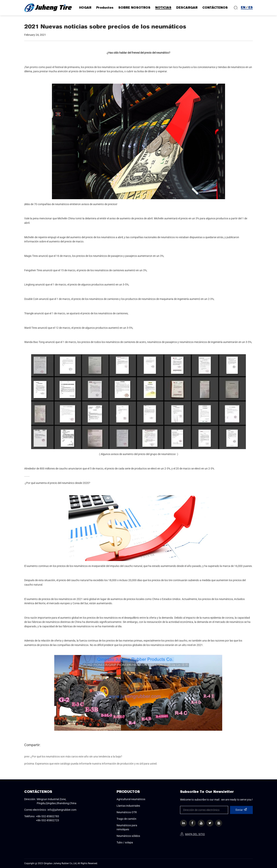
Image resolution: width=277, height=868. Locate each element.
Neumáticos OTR (127, 812)
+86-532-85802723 (48, 820)
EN (243, 7)
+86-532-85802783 (48, 816)
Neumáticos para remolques (127, 827)
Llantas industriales (128, 806)
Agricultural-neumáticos (131, 799)
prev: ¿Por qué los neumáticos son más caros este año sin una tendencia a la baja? (73, 756)
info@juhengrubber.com (62, 810)
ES (251, 7)
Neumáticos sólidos (128, 836)
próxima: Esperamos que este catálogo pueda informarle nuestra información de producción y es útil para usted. (91, 764)
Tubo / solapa (125, 842)
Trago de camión (126, 819)
